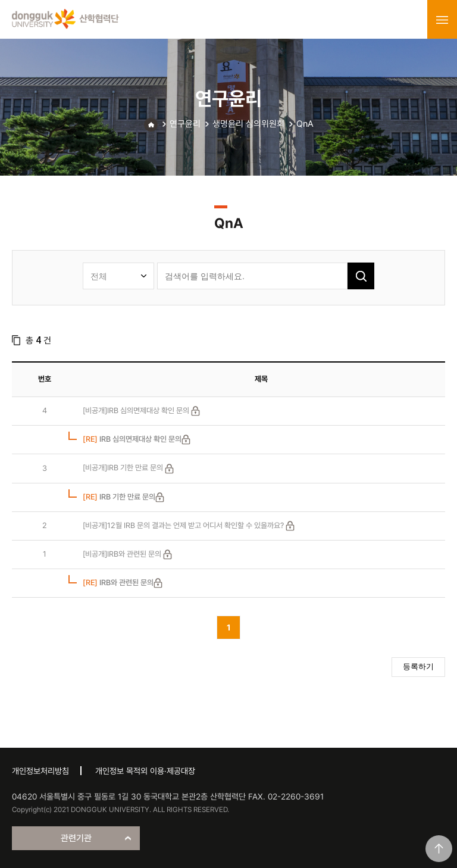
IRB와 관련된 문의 (118, 583)
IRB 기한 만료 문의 (119, 497)
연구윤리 (185, 124)
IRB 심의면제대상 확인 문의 (132, 439)
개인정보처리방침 (40, 771)
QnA (305, 124)
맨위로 (439, 849)
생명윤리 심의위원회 (248, 124)
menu (442, 20)
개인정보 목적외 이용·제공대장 (145, 771)
